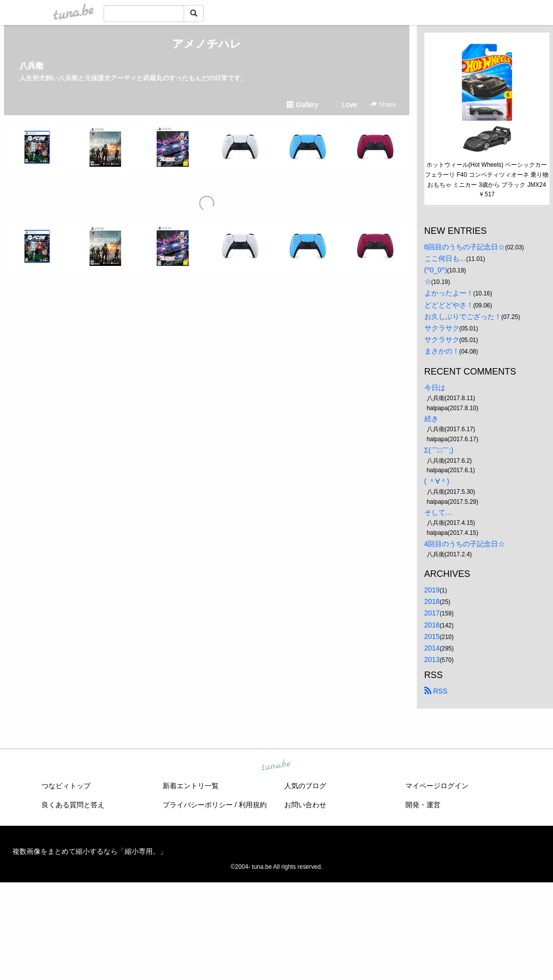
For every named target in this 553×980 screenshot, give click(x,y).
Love (345, 105)
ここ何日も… (445, 258)
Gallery (302, 105)
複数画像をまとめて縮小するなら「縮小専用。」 (90, 851)
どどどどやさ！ (449, 305)
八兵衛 (32, 66)
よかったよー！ (449, 293)
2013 (432, 660)
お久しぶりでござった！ (463, 316)
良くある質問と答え (73, 805)
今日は (435, 388)
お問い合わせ (305, 805)
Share (383, 104)
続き (431, 419)
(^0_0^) (436, 270)
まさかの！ (442, 351)
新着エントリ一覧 (191, 786)
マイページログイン (437, 786)
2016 (432, 625)
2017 (432, 613)
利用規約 (253, 805)
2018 (432, 601)
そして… (438, 512)
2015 (432, 636)
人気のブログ (305, 786)
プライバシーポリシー (198, 805)
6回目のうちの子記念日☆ (465, 247)
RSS (436, 691)
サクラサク (442, 328)
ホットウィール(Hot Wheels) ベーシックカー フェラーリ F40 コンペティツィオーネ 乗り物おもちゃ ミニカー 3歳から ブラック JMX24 (487, 175)
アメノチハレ (207, 44)
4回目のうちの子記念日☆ (465, 544)
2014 (432, 648)
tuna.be (276, 765)
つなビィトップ (66, 786)
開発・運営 (423, 805)
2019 (432, 590)
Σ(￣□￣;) (439, 450)
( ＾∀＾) (437, 481)
